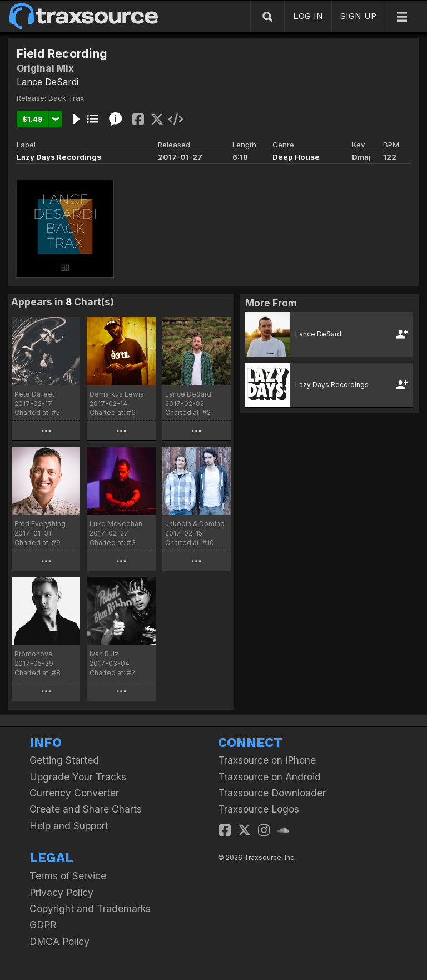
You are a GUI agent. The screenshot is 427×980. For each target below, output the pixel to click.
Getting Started (64, 760)
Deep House (296, 157)
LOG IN (308, 16)
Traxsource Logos (259, 809)
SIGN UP (358, 16)
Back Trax (66, 98)
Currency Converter (74, 793)
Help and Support (69, 826)
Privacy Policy (61, 892)
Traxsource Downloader (272, 793)
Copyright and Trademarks (90, 909)
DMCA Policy (59, 941)
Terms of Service (68, 876)
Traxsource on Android (269, 777)
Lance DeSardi (48, 82)
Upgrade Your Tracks (78, 777)
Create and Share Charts (86, 809)
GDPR (43, 925)
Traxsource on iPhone (267, 760)
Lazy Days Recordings (59, 157)
